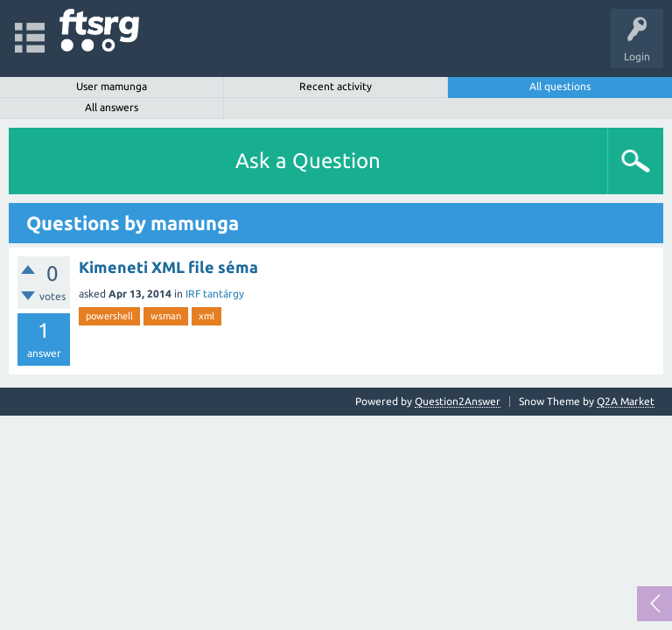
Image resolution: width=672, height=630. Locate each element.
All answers (112, 107)
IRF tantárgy (215, 294)
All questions (560, 86)
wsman (166, 316)
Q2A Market (626, 401)
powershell (109, 316)
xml (206, 316)
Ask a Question (308, 161)
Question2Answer (458, 401)
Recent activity (336, 86)
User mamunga (112, 86)
